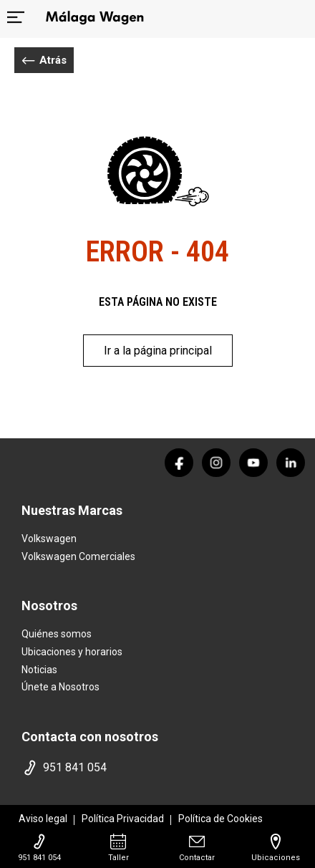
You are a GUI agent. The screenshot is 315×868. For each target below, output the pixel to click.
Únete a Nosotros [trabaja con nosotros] (60, 687)
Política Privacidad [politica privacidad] (123, 819)
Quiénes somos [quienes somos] (57, 634)
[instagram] (216, 463)
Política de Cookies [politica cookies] (220, 819)
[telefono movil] (157, 768)
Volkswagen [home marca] (49, 539)
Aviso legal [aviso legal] (43, 819)
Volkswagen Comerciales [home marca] (78, 556)
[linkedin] (291, 463)
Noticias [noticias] (39, 670)
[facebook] (179, 463)
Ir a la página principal (158, 351)
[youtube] (253, 463)
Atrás (44, 60)
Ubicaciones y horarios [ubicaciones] (72, 652)
